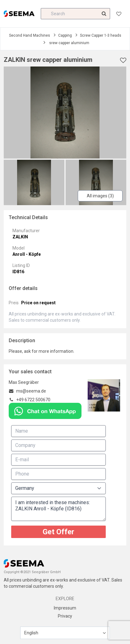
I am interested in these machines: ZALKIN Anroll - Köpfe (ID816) (58, 509)
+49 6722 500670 (33, 400)
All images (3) (100, 196)
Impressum (65, 608)
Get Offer (58, 532)
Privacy (65, 616)
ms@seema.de (31, 391)
